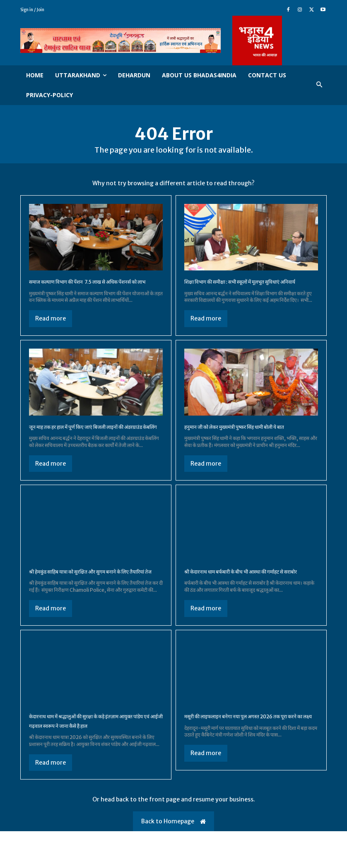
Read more (51, 328)
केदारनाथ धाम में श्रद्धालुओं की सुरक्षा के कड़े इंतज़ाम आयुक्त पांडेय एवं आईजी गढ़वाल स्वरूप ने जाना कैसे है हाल (93, 753)
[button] (319, 85)
